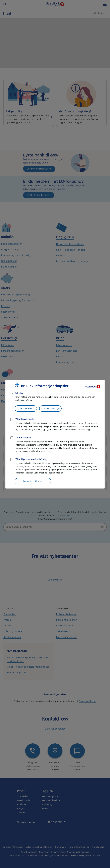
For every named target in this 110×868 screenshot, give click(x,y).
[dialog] (55, 434)
